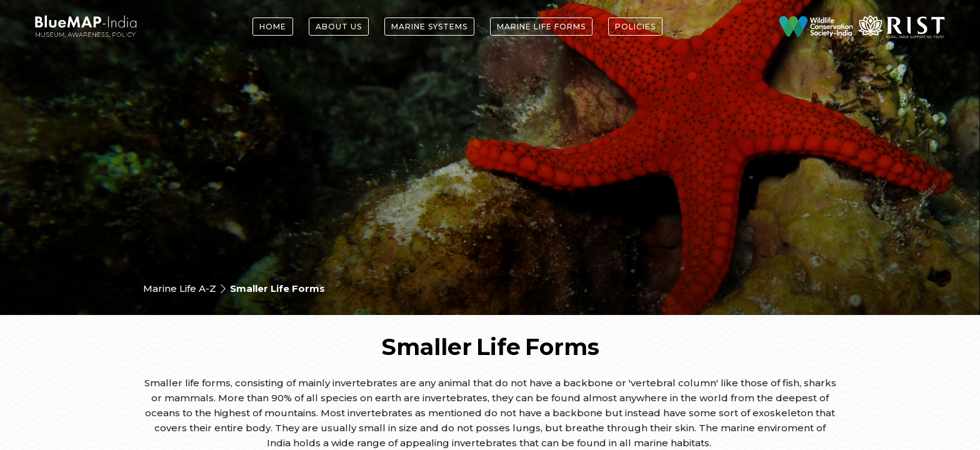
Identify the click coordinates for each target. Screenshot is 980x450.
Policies (635, 27)
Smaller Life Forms (277, 289)
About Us (339, 27)
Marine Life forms (541, 27)
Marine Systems (429, 27)
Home (273, 27)
